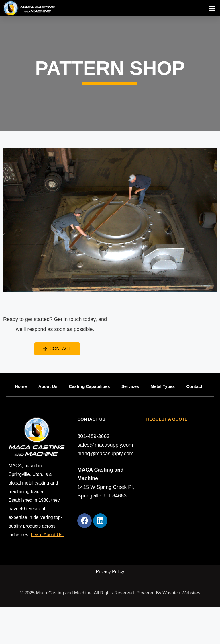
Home (21, 386)
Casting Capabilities (89, 386)
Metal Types (163, 386)
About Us (48, 386)
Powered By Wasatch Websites (168, 593)
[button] (212, 8)
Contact (194, 386)
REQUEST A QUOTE (167, 419)
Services (130, 386)
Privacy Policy (110, 572)
